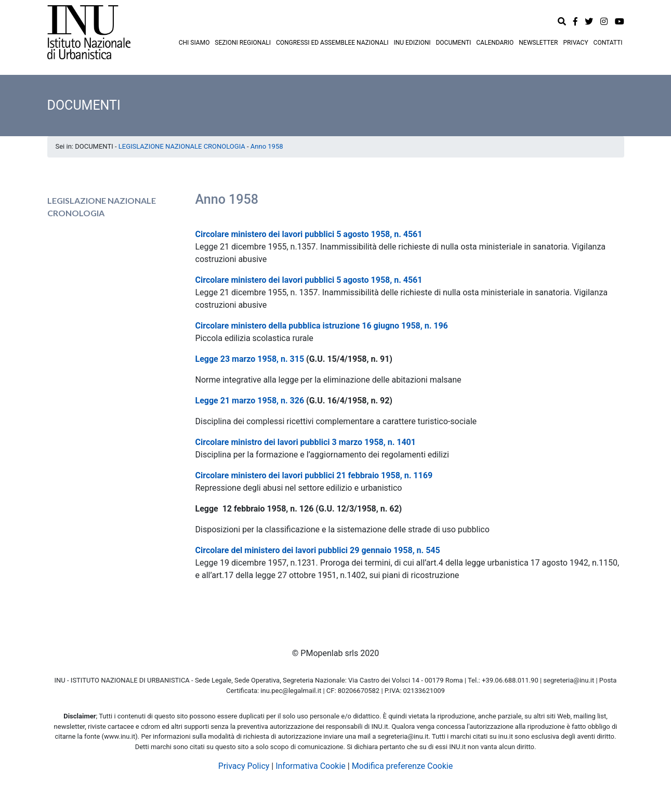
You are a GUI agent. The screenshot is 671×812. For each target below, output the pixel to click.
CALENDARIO (495, 43)
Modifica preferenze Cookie (403, 766)
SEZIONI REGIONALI (243, 43)
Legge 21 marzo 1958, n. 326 (250, 401)
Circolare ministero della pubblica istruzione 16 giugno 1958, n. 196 (322, 326)
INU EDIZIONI (412, 43)
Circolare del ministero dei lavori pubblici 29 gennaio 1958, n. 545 (318, 550)
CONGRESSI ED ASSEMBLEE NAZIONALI (332, 43)
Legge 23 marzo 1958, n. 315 (250, 359)
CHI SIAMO (194, 43)
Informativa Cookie (311, 766)
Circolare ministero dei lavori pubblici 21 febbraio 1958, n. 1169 (314, 475)
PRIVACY (575, 43)
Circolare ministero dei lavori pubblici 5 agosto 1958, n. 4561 (309, 234)
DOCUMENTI (453, 43)
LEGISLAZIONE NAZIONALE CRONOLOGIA (182, 146)
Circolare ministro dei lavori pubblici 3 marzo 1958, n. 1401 (306, 442)
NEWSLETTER (538, 43)
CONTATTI (608, 43)
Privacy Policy (244, 766)
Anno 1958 (267, 146)
